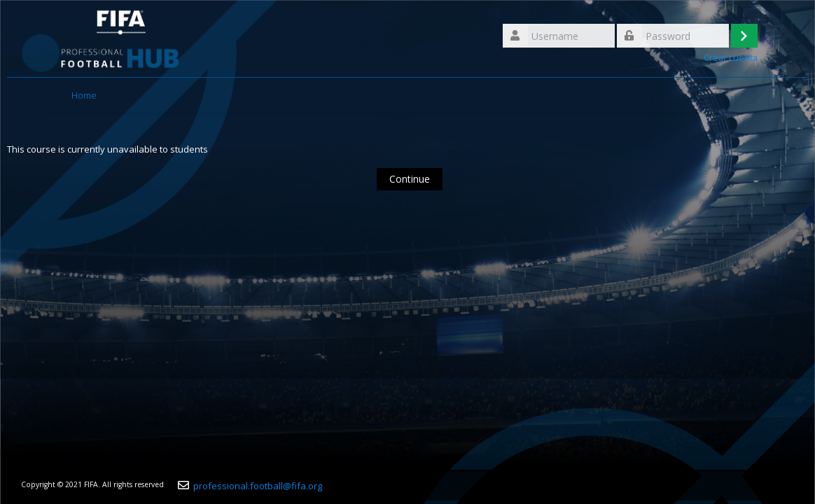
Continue (410, 179)
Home (84, 95)
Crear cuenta (731, 58)
